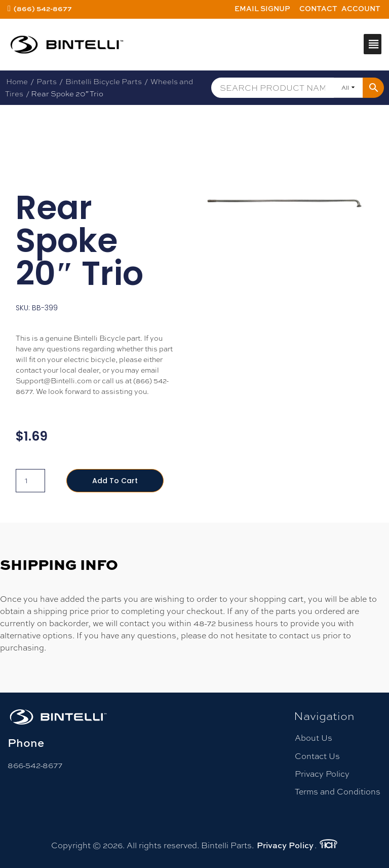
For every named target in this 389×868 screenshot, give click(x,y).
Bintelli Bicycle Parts (104, 81)
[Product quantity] (30, 481)
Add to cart (115, 481)
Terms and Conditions (338, 792)
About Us (314, 738)
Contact (318, 8)
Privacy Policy (322, 774)
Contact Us (317, 756)
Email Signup (262, 8)
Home (17, 81)
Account (361, 8)
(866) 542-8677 (43, 8)
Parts (47, 81)
